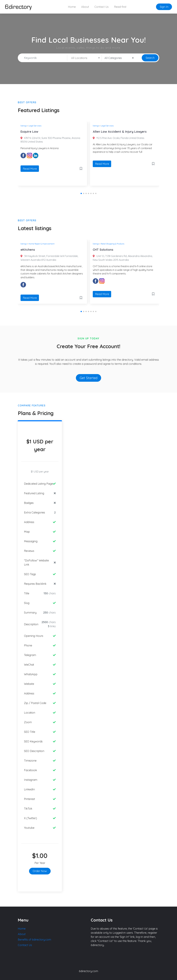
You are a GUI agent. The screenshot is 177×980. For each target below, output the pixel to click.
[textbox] (84, 58)
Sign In (164, 7)
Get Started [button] (89, 378)
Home (72, 7)
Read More (30, 169)
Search (150, 58)
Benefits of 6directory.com (34, 940)
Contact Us (102, 7)
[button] (81, 193)
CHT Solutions (103, 250)
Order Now (40, 871)
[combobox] (84, 58)
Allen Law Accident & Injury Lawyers (120, 132)
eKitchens (28, 250)
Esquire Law (29, 132)
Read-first (120, 7)
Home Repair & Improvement (42, 244)
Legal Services (35, 126)
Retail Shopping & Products (113, 244)
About (85, 7)
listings (24, 126)
